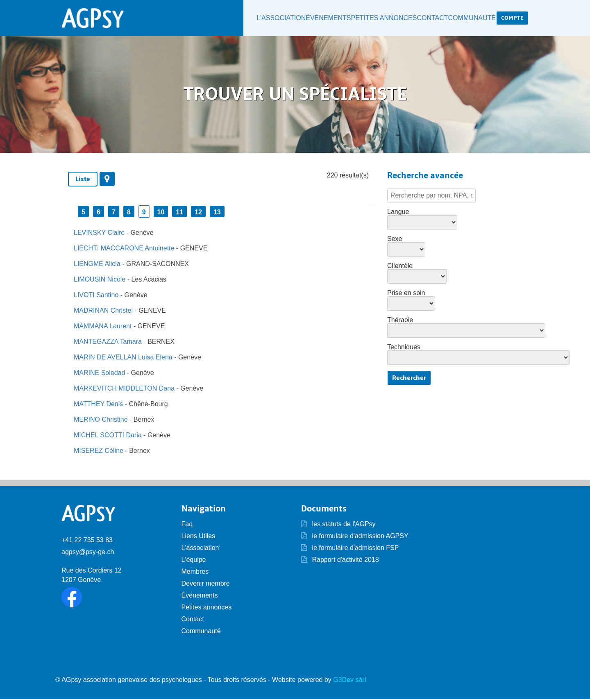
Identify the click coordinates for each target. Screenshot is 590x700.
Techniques (404, 348)
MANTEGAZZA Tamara (108, 342)
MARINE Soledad (99, 374)
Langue (398, 213)
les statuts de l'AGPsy (338, 525)
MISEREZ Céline (99, 451)
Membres (195, 572)
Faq (187, 525)
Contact (425, 18)
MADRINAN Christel (103, 311)
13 (217, 213)
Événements (314, 18)
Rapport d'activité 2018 (345, 560)
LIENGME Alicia (97, 265)
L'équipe (194, 560)
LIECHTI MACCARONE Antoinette (124, 249)
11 (179, 213)
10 (161, 213)
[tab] (83, 180)
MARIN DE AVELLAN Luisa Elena (123, 358)
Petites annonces (372, 18)
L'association (262, 18)
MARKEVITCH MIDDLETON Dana (124, 389)
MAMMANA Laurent (103, 327)
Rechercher (409, 379)
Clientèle (400, 267)
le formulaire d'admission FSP (354, 549)
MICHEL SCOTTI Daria (108, 436)
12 (198, 213)
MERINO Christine (101, 420)
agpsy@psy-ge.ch (88, 553)
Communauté (470, 18)
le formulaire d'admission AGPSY (359, 537)
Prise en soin (406, 294)
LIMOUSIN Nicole (100, 280)
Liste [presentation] (83, 180)
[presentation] (107, 180)
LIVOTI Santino (96, 296)
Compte (512, 18)
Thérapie (400, 321)
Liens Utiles (199, 537)
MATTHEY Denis (98, 405)
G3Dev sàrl (349, 681)
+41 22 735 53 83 (87, 541)
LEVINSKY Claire (99, 233)
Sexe (395, 240)
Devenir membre (206, 584)
